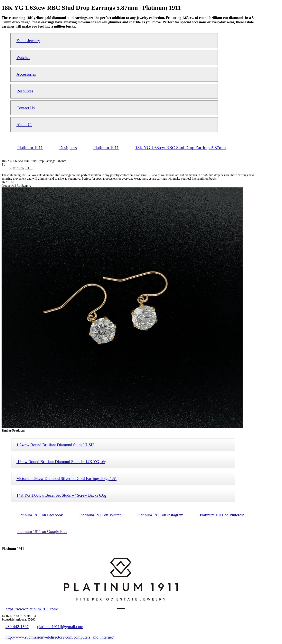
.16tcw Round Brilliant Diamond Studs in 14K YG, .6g (61, 462)
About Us (24, 125)
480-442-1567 (17, 627)
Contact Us (26, 108)
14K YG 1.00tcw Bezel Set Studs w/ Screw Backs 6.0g (61, 495)
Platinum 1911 (21, 168)
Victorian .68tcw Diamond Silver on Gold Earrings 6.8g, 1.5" (66, 478)
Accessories (26, 74)
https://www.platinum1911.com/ (32, 609)
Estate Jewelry (28, 41)
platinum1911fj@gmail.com (60, 627)
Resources (25, 91)
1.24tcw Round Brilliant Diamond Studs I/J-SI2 (55, 445)
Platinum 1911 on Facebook (40, 515)
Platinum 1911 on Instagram (160, 515)
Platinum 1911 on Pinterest (222, 515)
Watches (23, 57)
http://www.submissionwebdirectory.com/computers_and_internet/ (60, 637)
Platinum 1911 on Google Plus (42, 531)
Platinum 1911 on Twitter (100, 515)
